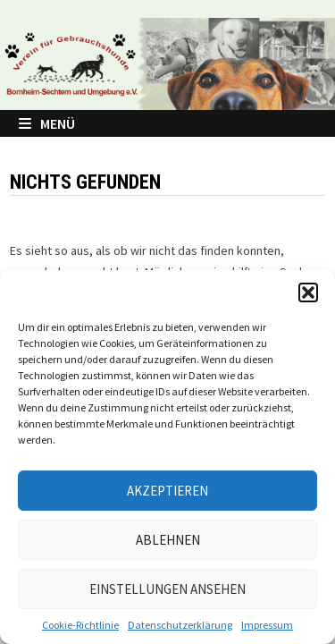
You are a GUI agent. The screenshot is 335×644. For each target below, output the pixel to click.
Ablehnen (168, 540)
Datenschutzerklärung (180, 625)
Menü (47, 123)
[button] (308, 292)
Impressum (267, 625)
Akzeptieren (167, 491)
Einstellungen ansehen (167, 589)
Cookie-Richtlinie (80, 625)
